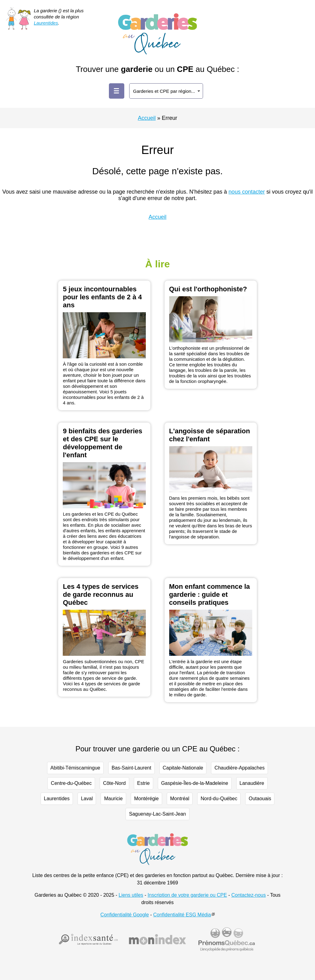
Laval (87, 799)
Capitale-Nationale (183, 768)
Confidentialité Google (124, 915)
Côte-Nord (114, 783)
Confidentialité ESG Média (182, 915)
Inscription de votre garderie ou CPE (187, 895)
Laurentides (46, 23)
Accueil (147, 118)
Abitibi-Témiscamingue (75, 768)
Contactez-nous (249, 895)
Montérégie (146, 799)
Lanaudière (252, 783)
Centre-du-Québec (71, 783)
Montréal (180, 799)
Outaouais (260, 799)
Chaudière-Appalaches (239, 768)
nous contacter (247, 192)
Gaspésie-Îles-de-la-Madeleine (195, 783)
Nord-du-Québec (219, 799)
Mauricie (113, 799)
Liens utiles (131, 895)
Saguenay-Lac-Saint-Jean (157, 814)
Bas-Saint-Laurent (132, 768)
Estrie (144, 783)
